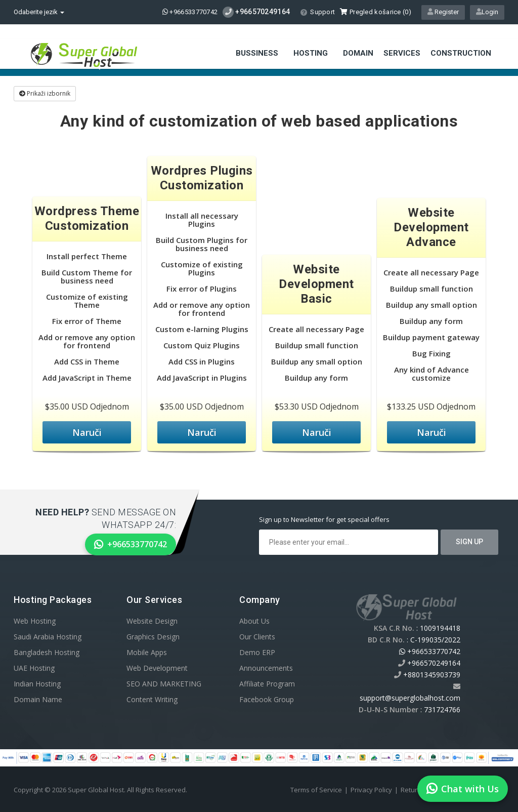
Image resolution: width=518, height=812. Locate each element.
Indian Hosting (37, 684)
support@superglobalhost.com (410, 698)
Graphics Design (153, 637)
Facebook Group (267, 699)
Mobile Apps (147, 652)
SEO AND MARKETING (164, 684)
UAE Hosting (34, 668)
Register (443, 12)
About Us (254, 621)
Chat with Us (463, 789)
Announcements (266, 668)
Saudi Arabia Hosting (48, 637)
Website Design (152, 621)
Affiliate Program (267, 684)
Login (487, 12)
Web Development (157, 668)
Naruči (87, 432)
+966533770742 (190, 12)
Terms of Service (316, 790)
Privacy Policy (371, 790)
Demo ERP (257, 652)
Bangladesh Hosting (47, 652)
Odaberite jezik (39, 12)
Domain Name (38, 699)
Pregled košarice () (376, 12)
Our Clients (257, 637)
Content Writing (152, 699)
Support (317, 12)
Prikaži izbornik (45, 93)
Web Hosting (35, 621)
